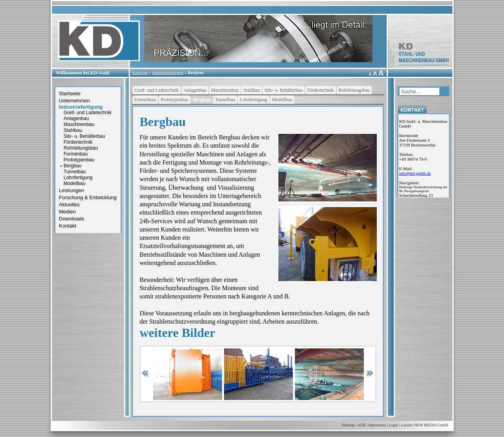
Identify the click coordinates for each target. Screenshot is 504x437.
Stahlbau (73, 130)
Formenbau (76, 154)
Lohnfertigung (78, 178)
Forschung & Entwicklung (88, 197)
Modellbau (75, 183)
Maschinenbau (79, 124)
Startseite (140, 72)
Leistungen (72, 190)
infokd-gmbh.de (415, 173)
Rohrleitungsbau (81, 148)
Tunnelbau (75, 172)
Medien (68, 212)
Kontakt (68, 226)
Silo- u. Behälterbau (84, 136)
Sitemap (348, 425)
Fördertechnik (78, 142)
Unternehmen (75, 101)
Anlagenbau (76, 119)
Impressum (377, 425)
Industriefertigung (168, 72)
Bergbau (196, 72)
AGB (361, 425)
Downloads (72, 219)
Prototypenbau (79, 160)
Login (393, 425)
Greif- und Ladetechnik (88, 113)
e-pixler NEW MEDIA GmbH (425, 425)
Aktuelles (69, 205)
